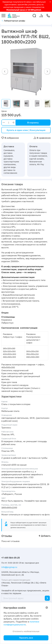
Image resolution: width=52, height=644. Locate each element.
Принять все (26, 638)
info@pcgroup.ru (9, 567)
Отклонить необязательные (26, 631)
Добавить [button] (45, 536)
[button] (34, 16)
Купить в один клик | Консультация (26, 130)
